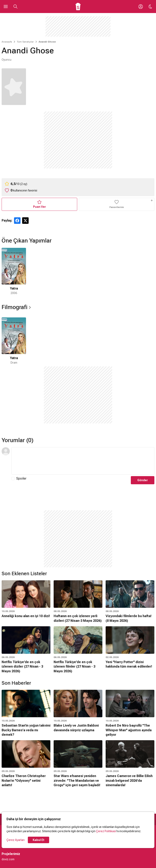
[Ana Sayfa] (78, 7)
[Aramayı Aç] (15, 7)
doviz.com (8, 859)
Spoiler (21, 478)
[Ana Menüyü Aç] (6, 7)
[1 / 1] (14, 272)
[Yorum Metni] (83, 461)
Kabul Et (38, 840)
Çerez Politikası (106, 831)
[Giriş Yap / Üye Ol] (141, 7)
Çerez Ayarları (16, 840)
